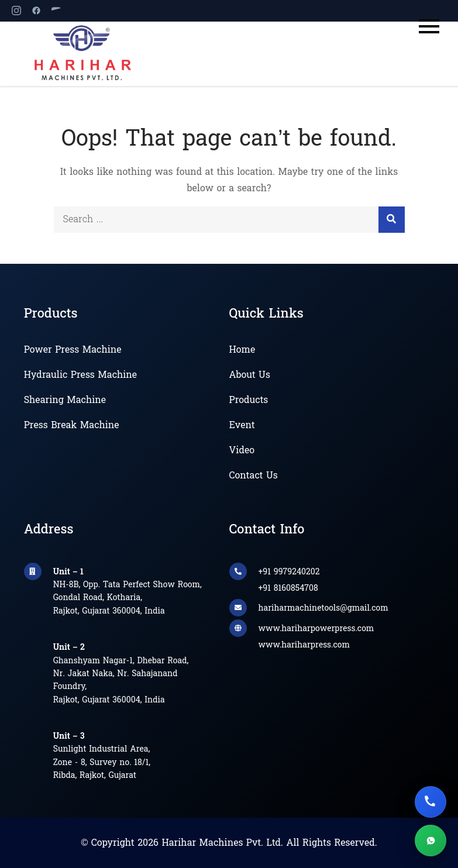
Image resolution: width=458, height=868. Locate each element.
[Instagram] (16, 11)
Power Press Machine (73, 350)
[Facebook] (36, 11)
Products (249, 401)
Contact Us (254, 476)
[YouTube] (56, 11)
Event (242, 426)
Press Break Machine (72, 426)
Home (242, 350)
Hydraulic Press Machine (80, 376)
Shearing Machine (65, 401)
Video (242, 451)
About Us (250, 376)
